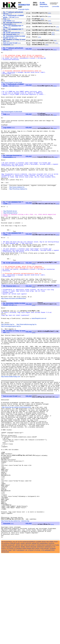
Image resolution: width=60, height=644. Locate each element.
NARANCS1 (49, 637)
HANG (23, 633)
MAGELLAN (10, 637)
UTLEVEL (37, 640)
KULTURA (55, 635)
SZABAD (53, 638)
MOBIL (23, 637)
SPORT (47, 638)
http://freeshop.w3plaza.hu (18, 214)
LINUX (4, 637)
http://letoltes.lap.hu (8, 373)
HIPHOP (28, 633)
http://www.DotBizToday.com (11, 435)
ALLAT (15, 631)
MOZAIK (33, 637)
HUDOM (4, 635)
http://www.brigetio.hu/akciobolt (12, 89)
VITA (43, 640)
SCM (42, 638)
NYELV (4, 638)
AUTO (20, 631)
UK (26, 640)
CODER (39, 631)
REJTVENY (36, 638)
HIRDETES (35, 633)
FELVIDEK (50, 631)
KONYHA (27, 635)
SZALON (4, 640)
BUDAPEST (31, 631)
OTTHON (10, 638)
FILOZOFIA (5, 633)
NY (54, 637)
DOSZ (44, 631)
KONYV (34, 635)
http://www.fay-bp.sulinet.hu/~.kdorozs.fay (15, 608)
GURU (18, 633)
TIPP (14, 640)
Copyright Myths (24, 9)
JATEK (18, 635)
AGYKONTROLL (7, 631)
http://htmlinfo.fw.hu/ (10, 240)
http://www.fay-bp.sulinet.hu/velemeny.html (16, 471)
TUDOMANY (20, 640)
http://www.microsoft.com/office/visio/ (14, 343)
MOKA (28, 637)
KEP (22, 635)
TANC (10, 640)
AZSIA (25, 631)
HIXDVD (51, 633)
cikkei (49, 13)
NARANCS (40, 637)
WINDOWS (5, 642)
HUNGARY (11, 635)
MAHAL (18, 637)
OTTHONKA (18, 638)
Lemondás (56, 6)
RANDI (29, 638)
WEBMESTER (24, 5)
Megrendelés (44, 6)
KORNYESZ (41, 635)
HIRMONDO (44, 633)
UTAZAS (31, 640)
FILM (56, 631)
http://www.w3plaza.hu (17, 212)
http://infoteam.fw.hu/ (10, 242)
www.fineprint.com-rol (39, 366)
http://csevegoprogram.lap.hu (11, 375)
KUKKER (48, 635)
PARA (24, 638)
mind (10, 14)
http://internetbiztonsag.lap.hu (26, 373)
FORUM (12, 633)
